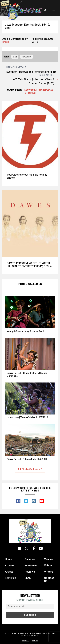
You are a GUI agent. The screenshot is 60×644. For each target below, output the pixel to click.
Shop (28, 578)
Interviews (31, 566)
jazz (15, 57)
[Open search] (45, 10)
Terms (35, 640)
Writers (49, 572)
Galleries (30, 559)
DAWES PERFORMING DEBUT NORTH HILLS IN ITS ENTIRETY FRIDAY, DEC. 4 (29, 265)
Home (9, 559)
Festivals (10, 578)
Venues (49, 559)
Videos (48, 566)
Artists (9, 572)
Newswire (27, 57)
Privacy (26, 640)
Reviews (30, 572)
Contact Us (49, 580)
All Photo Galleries (30, 469)
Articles (10, 566)
